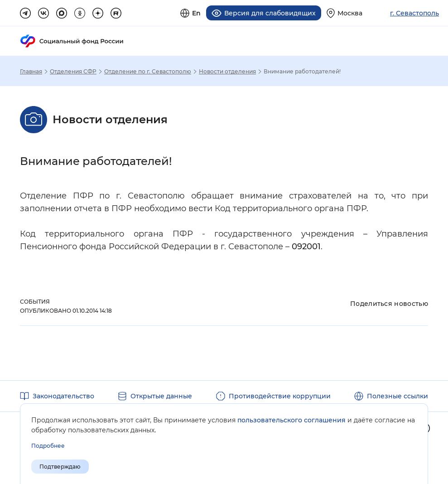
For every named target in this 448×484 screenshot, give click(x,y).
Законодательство (63, 396)
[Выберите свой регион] (344, 13)
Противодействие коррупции (280, 396)
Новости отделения (227, 72)
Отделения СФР (73, 72)
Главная (31, 72)
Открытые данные (161, 396)
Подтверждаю (60, 467)
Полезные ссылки (397, 396)
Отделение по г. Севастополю (148, 72)
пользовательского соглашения (291, 420)
